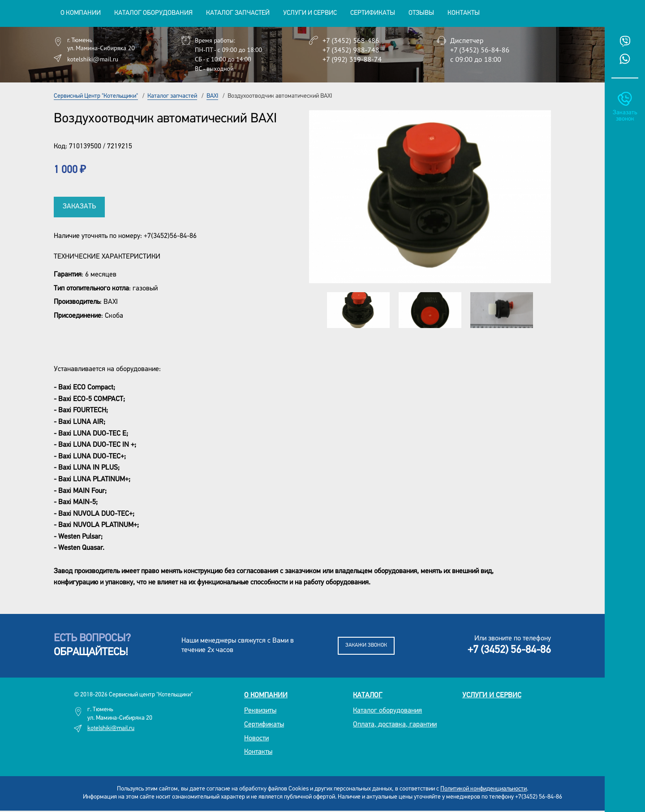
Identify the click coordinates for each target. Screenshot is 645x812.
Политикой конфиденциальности (484, 789)
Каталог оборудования (387, 711)
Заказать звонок (625, 116)
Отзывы (421, 13)
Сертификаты (373, 13)
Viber (625, 41)
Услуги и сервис (492, 695)
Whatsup (625, 59)
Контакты (464, 13)
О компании (266, 695)
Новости (256, 739)
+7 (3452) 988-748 (351, 50)
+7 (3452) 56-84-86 (480, 50)
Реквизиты (260, 711)
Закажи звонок (366, 645)
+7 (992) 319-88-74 (352, 59)
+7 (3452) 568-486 (351, 40)
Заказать (79, 207)
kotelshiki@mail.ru (93, 59)
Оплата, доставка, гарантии (395, 725)
